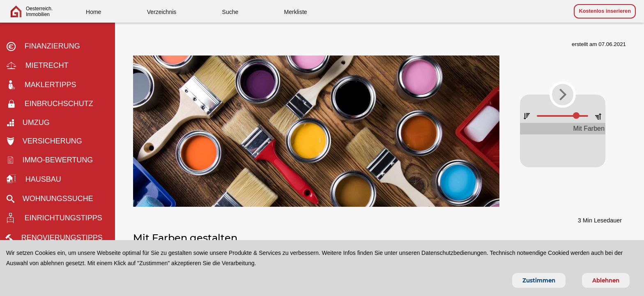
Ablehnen (606, 280)
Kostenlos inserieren (605, 11)
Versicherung (47, 141)
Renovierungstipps (57, 238)
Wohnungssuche (53, 199)
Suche (230, 12)
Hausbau (37, 179)
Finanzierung (46, 46)
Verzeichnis (162, 12)
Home (93, 12)
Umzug (31, 123)
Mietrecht (40, 66)
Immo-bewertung (53, 160)
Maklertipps (44, 85)
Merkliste (296, 12)
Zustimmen (539, 280)
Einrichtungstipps (57, 219)
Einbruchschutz (53, 104)
